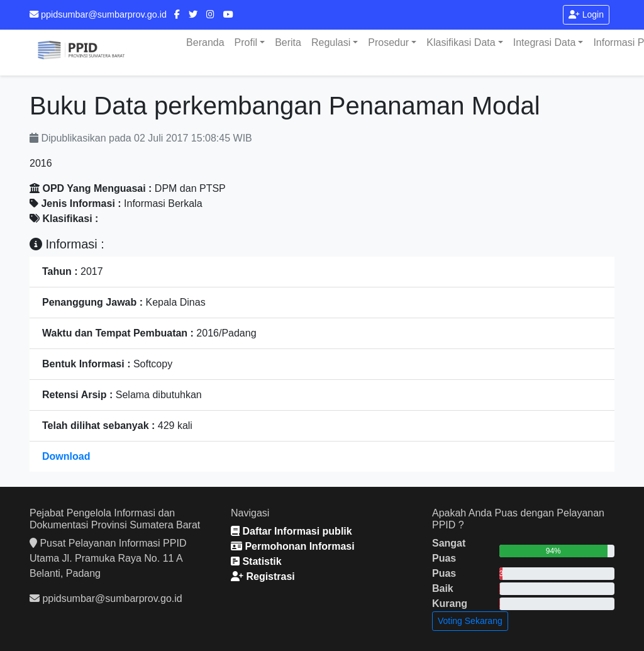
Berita (288, 42)
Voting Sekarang (470, 621)
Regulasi (331, 42)
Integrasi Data (545, 42)
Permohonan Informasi (293, 546)
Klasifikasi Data (461, 42)
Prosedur (388, 42)
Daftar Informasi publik (291, 531)
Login (586, 14)
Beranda (205, 42)
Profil (246, 42)
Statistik (256, 561)
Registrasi (263, 576)
